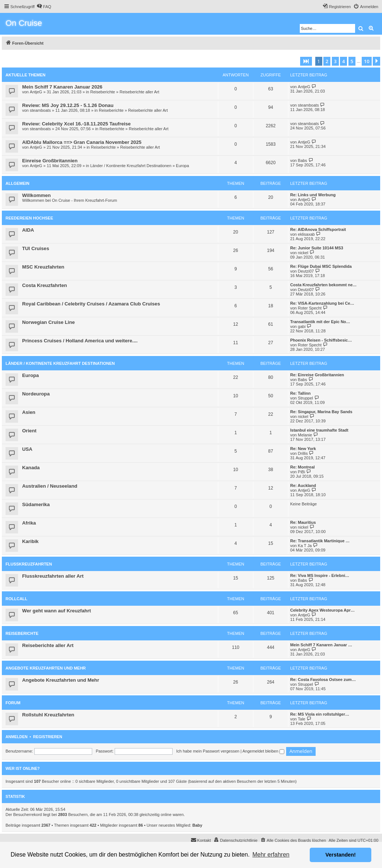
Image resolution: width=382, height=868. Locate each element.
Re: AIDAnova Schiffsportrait (318, 229)
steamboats (40, 110)
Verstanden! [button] (341, 855)
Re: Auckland (303, 485)
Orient (29, 431)
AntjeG (36, 92)
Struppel (305, 398)
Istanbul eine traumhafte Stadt (319, 430)
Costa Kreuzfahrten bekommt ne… (323, 285)
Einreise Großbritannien (50, 161)
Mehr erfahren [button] (271, 855)
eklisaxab (306, 234)
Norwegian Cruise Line (48, 322)
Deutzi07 (306, 271)
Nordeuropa (36, 394)
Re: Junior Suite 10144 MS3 (317, 248)
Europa (182, 166)
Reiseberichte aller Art (139, 92)
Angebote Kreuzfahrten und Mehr (46, 668)
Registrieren (48, 737)
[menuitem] (44, 7)
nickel (303, 253)
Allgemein (18, 183)
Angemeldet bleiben (263, 751)
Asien (29, 412)
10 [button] (367, 61)
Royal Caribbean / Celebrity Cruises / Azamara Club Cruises (91, 304)
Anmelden (17, 737)
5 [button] (352, 61)
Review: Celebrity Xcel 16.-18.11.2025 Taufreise (76, 124)
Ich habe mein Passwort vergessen (208, 751)
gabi (302, 326)
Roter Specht (310, 308)
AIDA (28, 230)
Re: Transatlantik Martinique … (320, 541)
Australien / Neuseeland (50, 486)
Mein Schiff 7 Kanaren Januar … (321, 645)
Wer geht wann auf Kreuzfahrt (57, 611)
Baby (197, 825)
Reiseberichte (103, 92)
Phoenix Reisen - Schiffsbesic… (321, 340)
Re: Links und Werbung (313, 195)
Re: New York (303, 449)
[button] (306, 61)
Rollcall (16, 599)
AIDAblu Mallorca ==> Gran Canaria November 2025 (82, 142)
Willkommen (37, 195)
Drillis (303, 453)
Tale (302, 719)
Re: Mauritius (303, 522)
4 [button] (343, 61)
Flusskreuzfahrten (29, 564)
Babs (303, 160)
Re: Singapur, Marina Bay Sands (321, 412)
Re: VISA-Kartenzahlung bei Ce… (322, 303)
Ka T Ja (305, 546)
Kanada (31, 468)
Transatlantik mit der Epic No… (320, 322)
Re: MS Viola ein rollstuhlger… (320, 714)
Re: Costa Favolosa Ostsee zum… (323, 679)
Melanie (305, 435)
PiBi (302, 472)
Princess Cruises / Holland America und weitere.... (80, 341)
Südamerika (36, 504)
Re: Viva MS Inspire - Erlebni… (320, 575)
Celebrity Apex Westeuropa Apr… (322, 610)
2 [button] (327, 61)
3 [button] (335, 61)
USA (27, 449)
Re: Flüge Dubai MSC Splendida (321, 266)
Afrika (29, 523)
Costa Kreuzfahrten (45, 285)
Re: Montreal (303, 467)
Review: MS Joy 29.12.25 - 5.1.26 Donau (68, 105)
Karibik (30, 541)
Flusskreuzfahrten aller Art (53, 576)
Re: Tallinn (300, 393)
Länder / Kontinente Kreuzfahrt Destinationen (131, 166)
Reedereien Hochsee (29, 218)
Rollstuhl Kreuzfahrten (48, 715)
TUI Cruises (36, 248)
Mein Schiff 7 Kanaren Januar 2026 (62, 87)
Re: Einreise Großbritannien (317, 375)
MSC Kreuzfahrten (43, 267)
